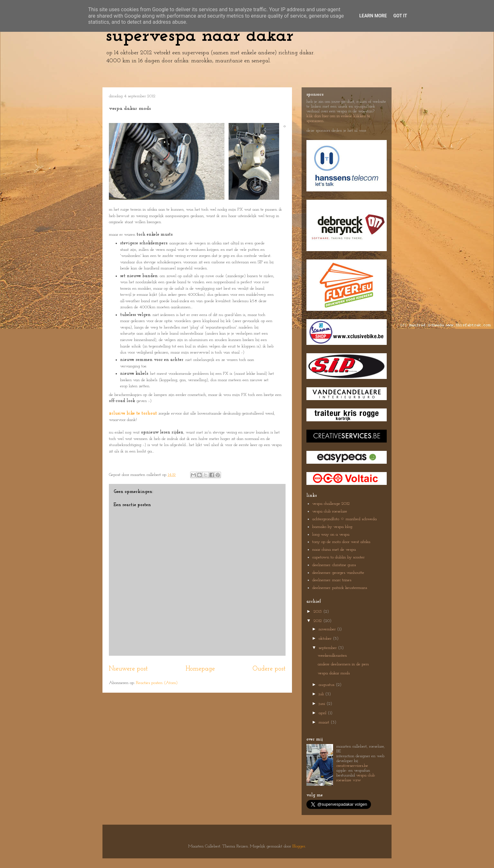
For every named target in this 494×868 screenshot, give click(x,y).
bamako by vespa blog (332, 527)
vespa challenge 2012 (331, 504)
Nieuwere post (128, 669)
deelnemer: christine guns (334, 565)
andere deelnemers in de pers (343, 664)
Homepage (200, 669)
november (328, 629)
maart (325, 722)
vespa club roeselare (330, 511)
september (328, 648)
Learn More (373, 16)
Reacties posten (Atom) (157, 683)
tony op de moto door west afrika (341, 542)
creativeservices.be (352, 766)
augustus (327, 685)
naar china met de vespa (334, 550)
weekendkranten (332, 656)
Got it (400, 16)
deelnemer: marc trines (332, 580)
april (323, 713)
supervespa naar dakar (200, 36)
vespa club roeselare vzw (356, 778)
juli (322, 694)
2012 (318, 621)
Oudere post (269, 669)
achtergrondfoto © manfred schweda (344, 519)
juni (322, 704)
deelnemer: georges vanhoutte (338, 573)
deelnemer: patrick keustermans (340, 588)
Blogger (299, 846)
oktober (326, 639)
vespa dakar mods (334, 673)
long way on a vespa (331, 535)
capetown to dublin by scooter (338, 557)
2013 (318, 612)
